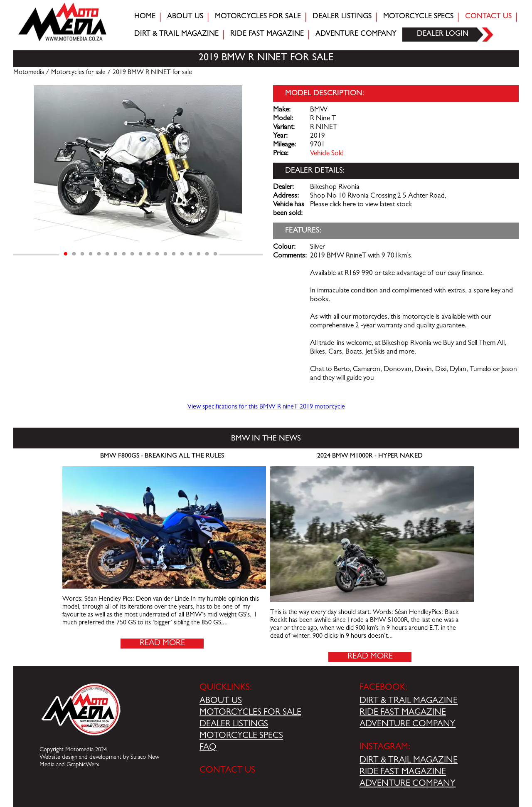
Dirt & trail (176, 35)
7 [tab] (116, 254)
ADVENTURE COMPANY (408, 725)
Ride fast (267, 35)
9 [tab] (132, 254)
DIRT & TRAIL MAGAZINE (409, 701)
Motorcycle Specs (418, 17)
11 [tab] (149, 254)
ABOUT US (221, 701)
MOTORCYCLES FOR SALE (250, 713)
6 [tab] (107, 254)
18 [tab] (207, 254)
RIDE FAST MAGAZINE (403, 713)
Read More (162, 644)
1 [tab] (66, 254)
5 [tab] (99, 254)
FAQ (208, 748)
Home (145, 17)
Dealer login (443, 35)
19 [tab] (215, 254)
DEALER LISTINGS (234, 725)
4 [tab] (91, 254)
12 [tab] (157, 254)
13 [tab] (165, 254)
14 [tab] (174, 254)
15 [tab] (182, 254)
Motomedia (29, 73)
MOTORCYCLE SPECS (241, 736)
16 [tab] (190, 254)
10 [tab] (140, 254)
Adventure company (356, 35)
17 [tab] (199, 254)
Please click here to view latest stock (361, 205)
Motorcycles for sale (258, 17)
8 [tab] (124, 254)
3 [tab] (82, 254)
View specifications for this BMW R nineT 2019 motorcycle (266, 407)
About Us (185, 17)
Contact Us (488, 17)
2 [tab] (74, 254)
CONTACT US (227, 771)
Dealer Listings (342, 17)
